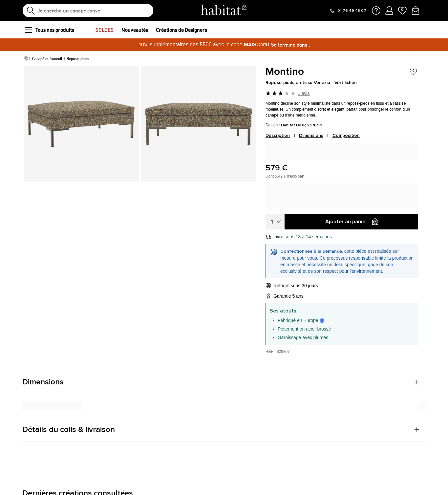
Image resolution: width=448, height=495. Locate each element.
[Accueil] (26, 59)
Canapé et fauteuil (47, 59)
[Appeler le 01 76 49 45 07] (348, 11)
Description (278, 135)
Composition (346, 135)
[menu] (28, 30)
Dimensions (311, 135)
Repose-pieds (78, 59)
